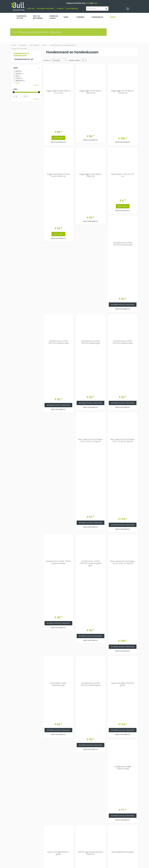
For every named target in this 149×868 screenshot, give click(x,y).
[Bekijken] (127, 9)
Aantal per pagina (74, 60)
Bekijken (18, 815)
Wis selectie (36, 85)
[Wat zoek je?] (97, 9)
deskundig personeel (45, 8)
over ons (31, 8)
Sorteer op (47, 60)
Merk (16, 68)
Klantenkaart (72, 8)
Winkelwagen (19, 808)
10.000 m (60, 8)
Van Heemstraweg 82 (117, 821)
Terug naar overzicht (19, 49)
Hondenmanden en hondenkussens (21, 54)
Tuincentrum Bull (115, 818)
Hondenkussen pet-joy (24, 59)
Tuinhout (56, 861)
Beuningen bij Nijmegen (117, 825)
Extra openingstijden (52, 833)
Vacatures (112, 812)
